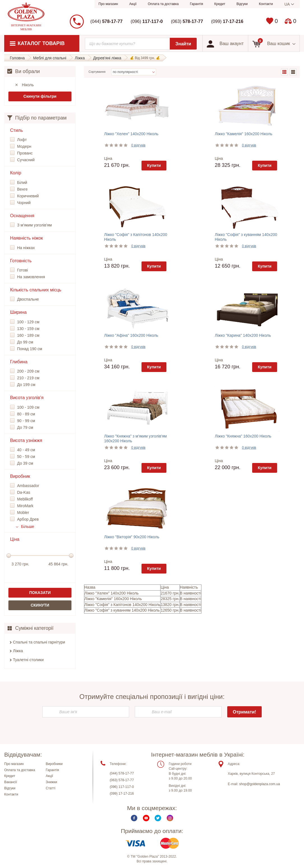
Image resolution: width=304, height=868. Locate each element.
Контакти (266, 4)
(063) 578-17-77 (122, 780)
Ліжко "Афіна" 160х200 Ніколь (131, 335)
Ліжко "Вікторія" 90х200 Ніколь (132, 537)
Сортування (97, 72)
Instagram (170, 818)
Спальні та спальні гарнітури (39, 642)
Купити (154, 165)
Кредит (220, 4)
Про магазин (108, 4)
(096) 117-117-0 (122, 787)
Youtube (146, 818)
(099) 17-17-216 (122, 794)
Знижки (51, 782)
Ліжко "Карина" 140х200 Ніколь (243, 335)
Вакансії (11, 782)
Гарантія (197, 4)
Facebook (134, 818)
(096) (147, 21)
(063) (187, 21)
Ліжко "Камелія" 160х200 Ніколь (244, 134)
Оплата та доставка (163, 4)
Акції (133, 4)
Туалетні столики (28, 660)
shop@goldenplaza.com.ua (260, 784)
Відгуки (242, 4)
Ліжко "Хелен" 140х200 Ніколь (131, 134)
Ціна (108, 158)
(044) (107, 21)
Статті (50, 788)
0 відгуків (139, 145)
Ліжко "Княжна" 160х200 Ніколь (243, 436)
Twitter (158, 818)
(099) (227, 21)
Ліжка (18, 651)
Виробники (54, 764)
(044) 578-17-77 (122, 773)
